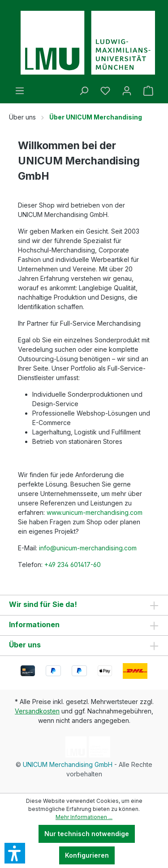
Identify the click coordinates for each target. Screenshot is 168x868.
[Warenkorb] (148, 91)
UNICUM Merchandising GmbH (68, 764)
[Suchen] (84, 91)
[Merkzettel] (105, 91)
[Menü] (20, 91)
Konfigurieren (87, 855)
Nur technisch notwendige (87, 834)
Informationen (34, 624)
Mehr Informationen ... (84, 817)
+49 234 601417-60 (73, 565)
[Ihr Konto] (127, 91)
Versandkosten (37, 711)
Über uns (25, 645)
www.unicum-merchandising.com (95, 512)
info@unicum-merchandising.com (88, 548)
